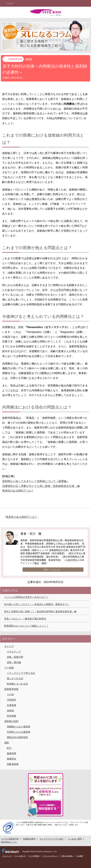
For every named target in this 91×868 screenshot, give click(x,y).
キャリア (9, 646)
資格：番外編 (14, 662)
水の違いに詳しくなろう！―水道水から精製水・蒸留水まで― (37, 604)
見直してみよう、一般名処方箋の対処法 (25, 619)
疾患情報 (12, 716)
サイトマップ (7, 856)
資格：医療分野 (15, 657)
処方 (9, 748)
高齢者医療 (13, 764)
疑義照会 (12, 759)
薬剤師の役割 (11, 721)
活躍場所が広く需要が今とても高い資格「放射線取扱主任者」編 (41, 486)
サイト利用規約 (34, 856)
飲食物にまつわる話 (17, 684)
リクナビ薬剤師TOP (10, 839)
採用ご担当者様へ (67, 856)
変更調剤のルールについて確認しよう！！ (26, 626)
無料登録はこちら (9, 842)
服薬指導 (12, 753)
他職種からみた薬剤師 (19, 727)
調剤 (7, 743)
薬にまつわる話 (15, 678)
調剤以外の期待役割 (17, 737)
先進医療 (12, 705)
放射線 (29, 59)
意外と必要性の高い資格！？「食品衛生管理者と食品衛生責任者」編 (40, 611)
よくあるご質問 (75, 839)
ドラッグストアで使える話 (21, 673)
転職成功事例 (29, 839)
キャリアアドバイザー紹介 (51, 839)
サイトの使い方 (20, 856)
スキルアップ (14, 652)
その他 (10, 694)
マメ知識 (9, 668)
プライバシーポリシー (50, 856)
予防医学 (12, 700)
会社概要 (80, 856)
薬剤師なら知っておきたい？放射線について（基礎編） (36, 481)
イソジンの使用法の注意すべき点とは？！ (26, 597)
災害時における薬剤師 (19, 732)
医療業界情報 (15, 59)
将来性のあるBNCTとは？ (18, 491)
